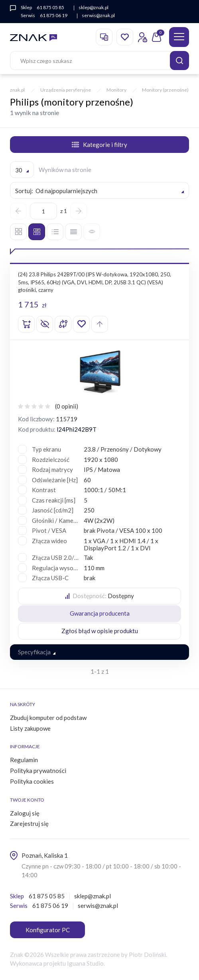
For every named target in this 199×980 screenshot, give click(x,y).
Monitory (116, 90)
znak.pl (17, 90)
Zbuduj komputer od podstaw (48, 718)
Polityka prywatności (38, 771)
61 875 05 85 (50, 7)
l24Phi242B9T (77, 429)
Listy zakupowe (30, 728)
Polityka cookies (32, 781)
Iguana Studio (85, 963)
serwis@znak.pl (98, 15)
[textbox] (99, 191)
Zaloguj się (25, 813)
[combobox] (22, 170)
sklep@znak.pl (94, 7)
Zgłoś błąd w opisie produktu (100, 631)
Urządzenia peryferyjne (66, 90)
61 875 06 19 (54, 15)
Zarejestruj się (29, 824)
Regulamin (24, 760)
